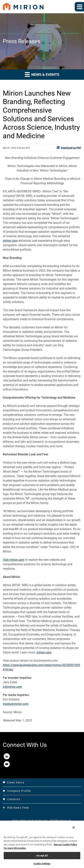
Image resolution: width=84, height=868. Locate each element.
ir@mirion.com (12, 687)
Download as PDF (69, 148)
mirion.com (10, 241)
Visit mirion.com (14, 560)
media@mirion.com (16, 704)
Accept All (42, 856)
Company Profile (17, 791)
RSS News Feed (16, 808)
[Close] (74, 827)
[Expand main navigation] (79, 7)
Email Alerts (14, 782)
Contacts (11, 799)
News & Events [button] (42, 74)
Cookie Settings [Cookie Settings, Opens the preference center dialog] (42, 864)
